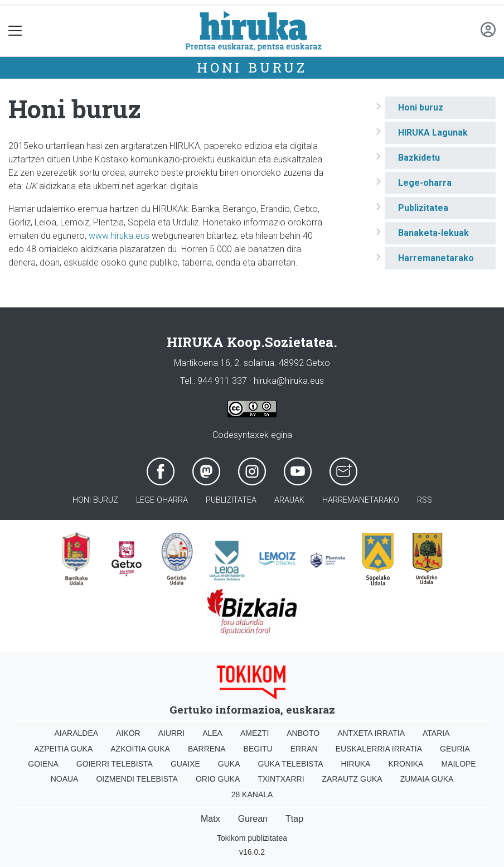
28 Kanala (252, 794)
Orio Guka (218, 779)
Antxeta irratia (371, 733)
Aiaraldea (77, 733)
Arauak (289, 500)
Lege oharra (162, 500)
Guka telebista (291, 764)
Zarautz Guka (352, 779)
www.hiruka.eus (119, 236)
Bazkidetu (419, 158)
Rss (425, 500)
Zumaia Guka (427, 779)
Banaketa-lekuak (433, 233)
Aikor (128, 733)
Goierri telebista (115, 764)
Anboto (303, 733)
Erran (304, 749)
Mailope (458, 764)
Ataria (436, 733)
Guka (229, 764)
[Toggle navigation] (15, 31)
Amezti (255, 733)
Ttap (294, 819)
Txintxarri (281, 779)
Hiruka (356, 764)
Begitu (258, 749)
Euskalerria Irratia (379, 749)
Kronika (406, 764)
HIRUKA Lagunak (433, 133)
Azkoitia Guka (140, 749)
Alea (212, 733)
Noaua (65, 779)
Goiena (43, 764)
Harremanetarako (436, 258)
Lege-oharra (425, 183)
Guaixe (185, 764)
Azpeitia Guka (63, 749)
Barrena (207, 749)
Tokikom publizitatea (252, 838)
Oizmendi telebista (137, 779)
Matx (210, 819)
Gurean (253, 819)
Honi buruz (252, 68)
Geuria (455, 749)
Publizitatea (423, 208)
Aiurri (171, 733)
